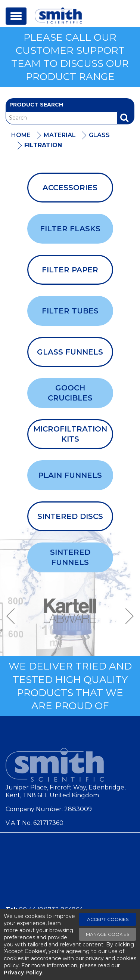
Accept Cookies (108, 919)
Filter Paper (70, 270)
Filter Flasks (70, 229)
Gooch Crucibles (70, 393)
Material (60, 135)
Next (127, 616)
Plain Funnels (70, 475)
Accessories (70, 188)
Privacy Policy (23, 973)
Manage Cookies (108, 934)
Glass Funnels (70, 352)
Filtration (43, 145)
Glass (99, 135)
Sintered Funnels (70, 557)
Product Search (36, 105)
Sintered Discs (70, 516)
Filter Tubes (70, 311)
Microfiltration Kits (70, 434)
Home (21, 135)
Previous (13, 616)
